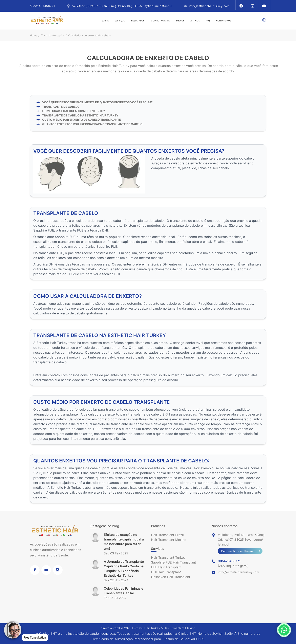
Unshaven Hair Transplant (171, 577)
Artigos (195, 21)
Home (34, 35)
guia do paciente (160, 21)
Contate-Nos (224, 21)
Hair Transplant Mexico (169, 540)
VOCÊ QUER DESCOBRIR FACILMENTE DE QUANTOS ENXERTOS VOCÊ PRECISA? (97, 102)
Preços (180, 21)
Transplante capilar (53, 35)
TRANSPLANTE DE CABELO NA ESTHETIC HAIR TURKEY (80, 115)
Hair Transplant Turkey (168, 557)
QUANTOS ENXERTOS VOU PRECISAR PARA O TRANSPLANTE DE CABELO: (93, 124)
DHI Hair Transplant (166, 572)
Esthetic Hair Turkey (146, 628)
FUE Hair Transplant (166, 567)
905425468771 (42, 6)
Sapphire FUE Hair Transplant (174, 562)
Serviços (120, 21)
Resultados (138, 21)
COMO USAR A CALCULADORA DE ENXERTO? (74, 111)
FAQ (208, 21)
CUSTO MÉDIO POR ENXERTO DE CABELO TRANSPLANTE (82, 120)
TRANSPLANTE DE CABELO (61, 107)
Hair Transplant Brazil (167, 535)
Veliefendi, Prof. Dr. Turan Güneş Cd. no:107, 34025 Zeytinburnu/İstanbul (122, 6)
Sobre (105, 21)
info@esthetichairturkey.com (209, 6)
